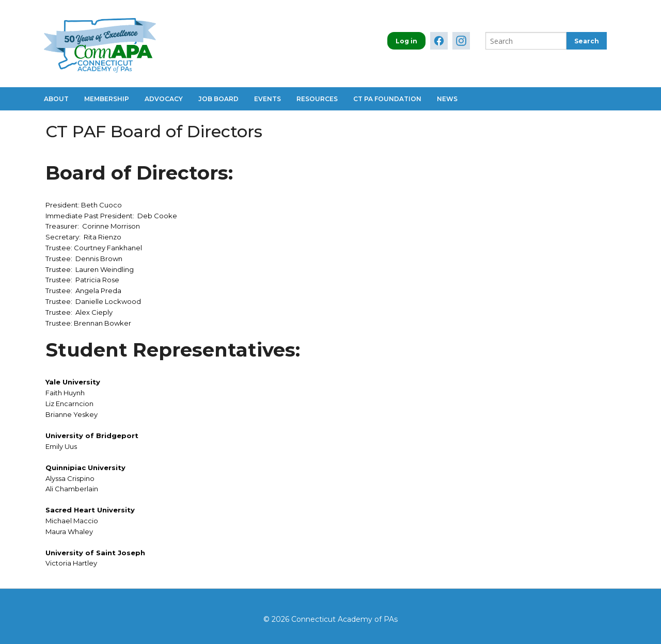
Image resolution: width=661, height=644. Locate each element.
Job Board (218, 99)
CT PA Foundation (387, 99)
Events (267, 99)
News (447, 99)
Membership (107, 99)
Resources (317, 99)
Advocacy (164, 99)
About (56, 99)
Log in (406, 41)
